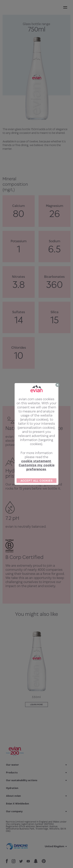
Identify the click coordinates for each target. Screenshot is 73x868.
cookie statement (36, 461)
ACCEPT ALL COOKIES (36, 481)
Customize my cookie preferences (37, 467)
